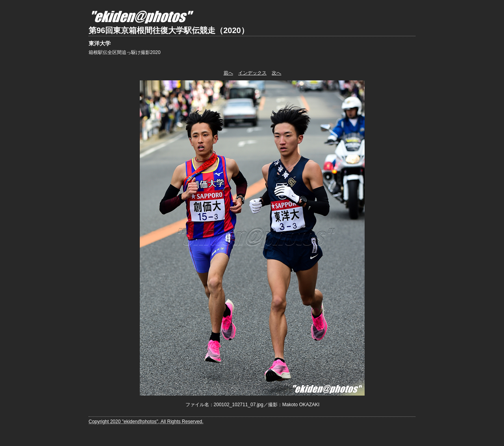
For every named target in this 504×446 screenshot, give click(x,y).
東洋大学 (100, 43)
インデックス (252, 73)
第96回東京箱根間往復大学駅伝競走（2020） (169, 30)
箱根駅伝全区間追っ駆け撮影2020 (125, 52)
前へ (228, 73)
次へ (276, 73)
